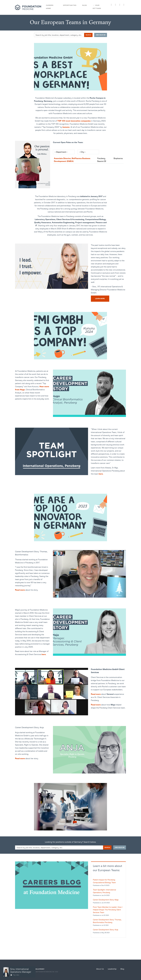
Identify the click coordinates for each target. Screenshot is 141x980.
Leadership (112, 969)
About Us (100, 969)
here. (101, 474)
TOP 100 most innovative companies (74, 121)
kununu (66, 127)
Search (88, 35)
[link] (33, 165)
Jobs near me (101, 35)
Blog (122, 969)
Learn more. (100, 299)
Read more (20, 590)
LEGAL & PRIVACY (39, 969)
